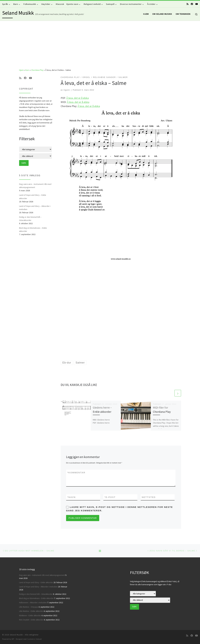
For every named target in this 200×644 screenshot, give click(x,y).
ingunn (67, 90)
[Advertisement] (100, 43)
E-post (110, 497)
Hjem (21, 70)
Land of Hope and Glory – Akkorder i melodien (35, 208)
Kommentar (76, 473)
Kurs (27, 70)
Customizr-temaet (35, 639)
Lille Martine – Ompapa (29, 607)
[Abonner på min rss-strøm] (188, 4)
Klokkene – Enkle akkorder (30, 616)
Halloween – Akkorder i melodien (33, 603)
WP (13, 639)
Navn (71, 497)
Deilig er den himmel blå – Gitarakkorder (30, 219)
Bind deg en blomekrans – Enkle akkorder (33, 230)
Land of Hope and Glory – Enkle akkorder (33, 197)
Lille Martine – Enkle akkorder (31, 611)
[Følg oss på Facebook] (192, 4)
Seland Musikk (16, 635)
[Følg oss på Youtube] (197, 4)
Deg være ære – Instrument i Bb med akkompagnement (35, 186)
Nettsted (149, 497)
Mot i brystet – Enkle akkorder (31, 620)
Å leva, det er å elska (78, 98)
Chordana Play (37, 70)
